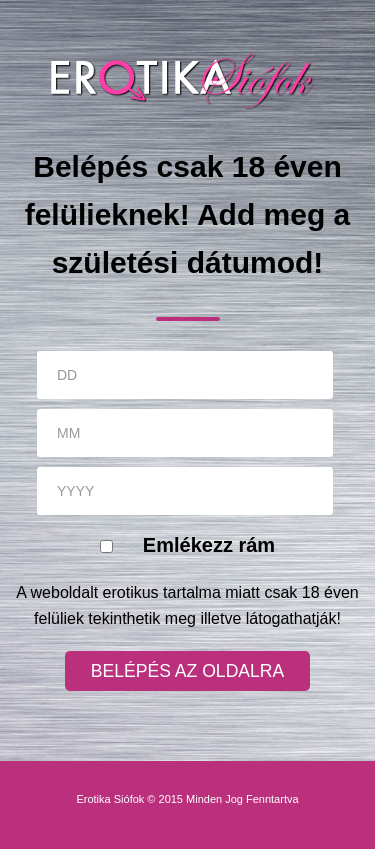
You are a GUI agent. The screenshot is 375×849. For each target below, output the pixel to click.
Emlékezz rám (209, 545)
